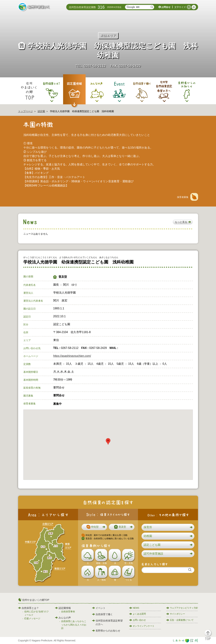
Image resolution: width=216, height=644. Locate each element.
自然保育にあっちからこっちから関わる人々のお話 (74, 625)
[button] (183, 222)
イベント (99, 608)
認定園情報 (63, 608)
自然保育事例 (68, 612)
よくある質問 (137, 614)
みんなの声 (63, 618)
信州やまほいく (34, 7)
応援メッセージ (32, 618)
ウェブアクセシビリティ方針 (182, 608)
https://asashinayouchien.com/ (72, 356)
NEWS (134, 608)
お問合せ (166, 7)
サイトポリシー (176, 614)
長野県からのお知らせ (106, 631)
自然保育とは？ (28, 608)
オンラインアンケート (142, 626)
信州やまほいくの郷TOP (36, 600)
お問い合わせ (137, 620)
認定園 (41, 111)
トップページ (25, 111)
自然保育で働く (102, 614)
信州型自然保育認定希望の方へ (107, 622)
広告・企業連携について (180, 620)
